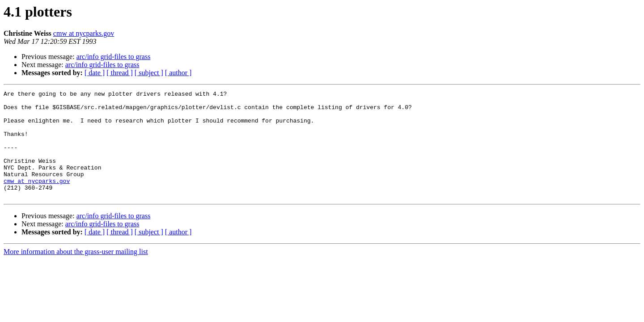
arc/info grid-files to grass (114, 57)
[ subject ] (149, 73)
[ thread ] (120, 73)
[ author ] (178, 73)
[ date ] (95, 73)
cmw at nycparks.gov (84, 33)
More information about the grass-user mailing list (76, 273)
